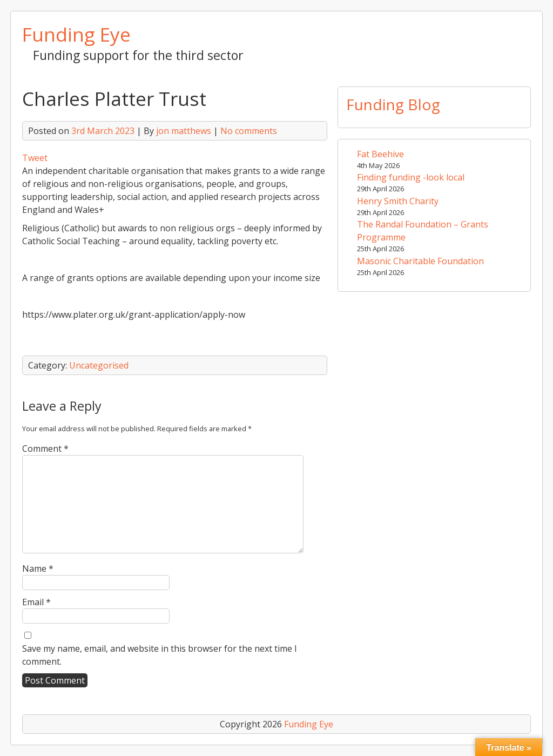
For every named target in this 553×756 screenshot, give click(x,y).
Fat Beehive (380, 154)
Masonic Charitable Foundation (420, 261)
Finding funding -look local (411, 177)
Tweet (35, 158)
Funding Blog (393, 104)
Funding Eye (76, 34)
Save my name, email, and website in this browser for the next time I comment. (160, 655)
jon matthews (184, 131)
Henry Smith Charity (398, 201)
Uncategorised (99, 365)
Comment (45, 449)
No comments (249, 131)
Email (36, 602)
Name (38, 568)
